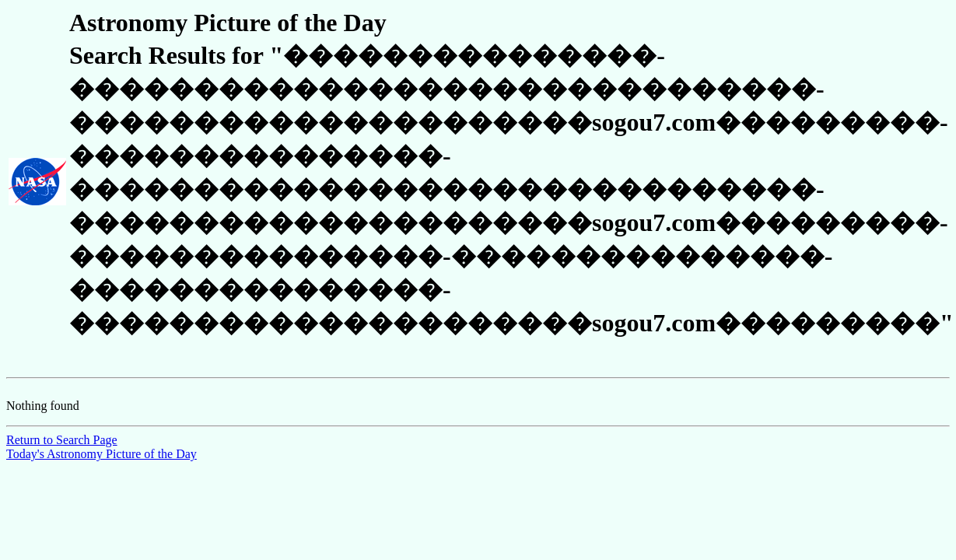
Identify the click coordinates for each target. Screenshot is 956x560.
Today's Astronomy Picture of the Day (102, 454)
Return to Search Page (62, 440)
